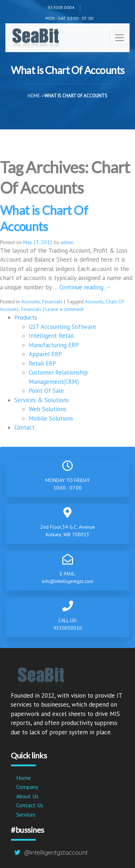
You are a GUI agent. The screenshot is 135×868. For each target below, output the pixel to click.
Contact (24, 427)
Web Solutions (48, 409)
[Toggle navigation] (120, 38)
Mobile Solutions (51, 418)
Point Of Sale (46, 391)
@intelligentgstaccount (56, 852)
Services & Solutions (42, 400)
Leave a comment (64, 309)
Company (27, 787)
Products (26, 317)
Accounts (31, 302)
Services (26, 814)
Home (34, 96)
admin (67, 242)
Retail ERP (42, 363)
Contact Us (30, 805)
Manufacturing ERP (54, 345)
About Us (27, 796)
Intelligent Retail (51, 336)
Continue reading (85, 287)
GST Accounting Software (62, 327)
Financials (52, 302)
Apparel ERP (45, 354)
